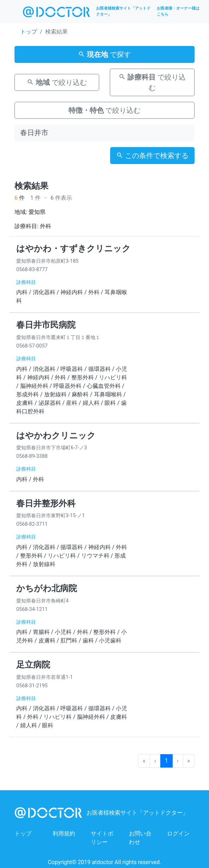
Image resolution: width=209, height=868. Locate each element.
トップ (29, 32)
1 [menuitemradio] (166, 761)
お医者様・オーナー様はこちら (178, 11)
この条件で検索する (152, 156)
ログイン (178, 834)
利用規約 (64, 834)
